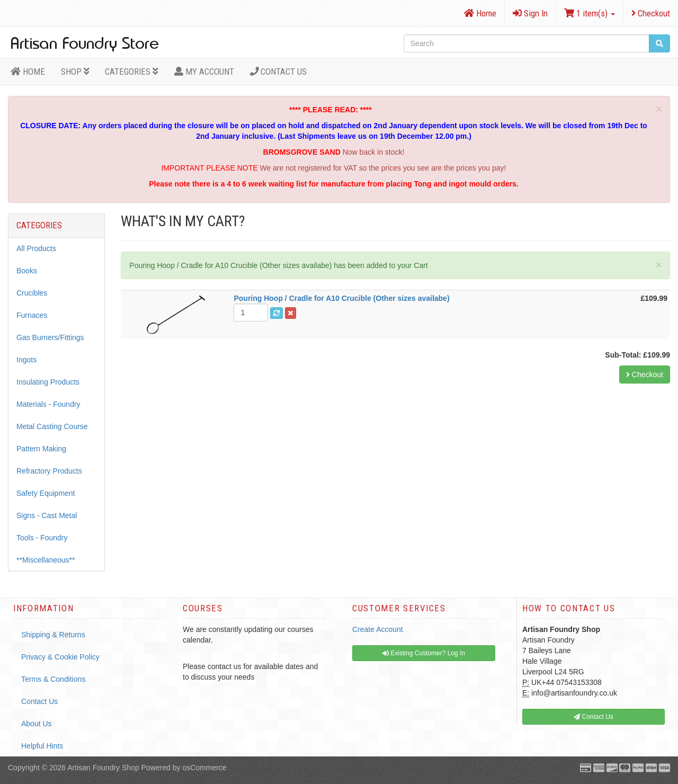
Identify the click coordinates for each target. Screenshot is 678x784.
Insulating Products (48, 382)
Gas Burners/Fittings (50, 337)
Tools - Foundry (42, 538)
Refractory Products (49, 471)
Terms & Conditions (53, 679)
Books (27, 271)
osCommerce (204, 768)
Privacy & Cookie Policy (60, 657)
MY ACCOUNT (204, 72)
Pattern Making (41, 449)
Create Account (378, 629)
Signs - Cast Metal (47, 515)
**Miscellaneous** (46, 560)
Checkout (651, 13)
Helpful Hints (42, 746)
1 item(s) (590, 13)
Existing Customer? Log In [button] (424, 653)
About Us (37, 724)
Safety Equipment (46, 493)
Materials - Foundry (48, 404)
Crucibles (32, 293)
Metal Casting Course (52, 426)
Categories (132, 72)
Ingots (26, 360)
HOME (28, 72)
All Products (36, 248)
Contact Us (279, 72)
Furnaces (32, 315)
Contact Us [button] (594, 717)
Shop (75, 72)
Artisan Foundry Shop (103, 768)
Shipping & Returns (53, 635)
